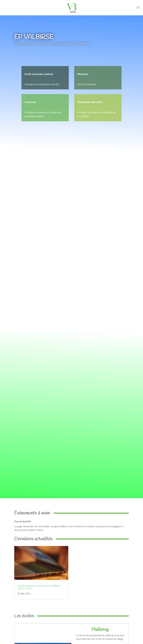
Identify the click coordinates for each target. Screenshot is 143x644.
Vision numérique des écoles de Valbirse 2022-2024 (39, 587)
